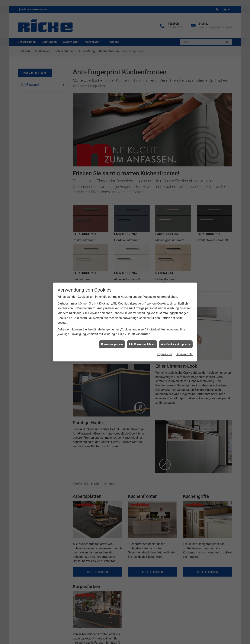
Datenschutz (184, 354)
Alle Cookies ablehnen (142, 344)
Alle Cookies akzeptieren (176, 344)
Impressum (164, 354)
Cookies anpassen (112, 344)
